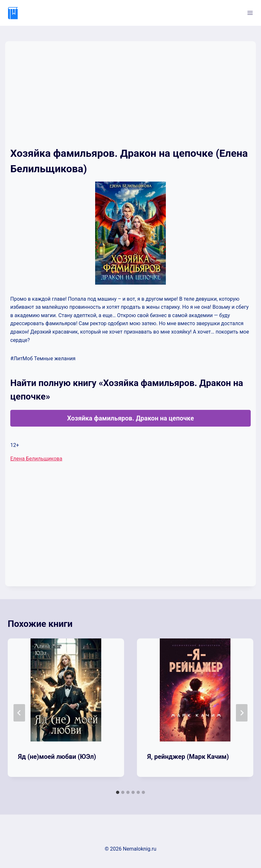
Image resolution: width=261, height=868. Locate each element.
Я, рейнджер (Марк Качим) (188, 757)
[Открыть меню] (250, 13)
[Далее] (242, 713)
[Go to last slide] (19, 713)
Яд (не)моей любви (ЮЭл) (57, 757)
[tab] (118, 792)
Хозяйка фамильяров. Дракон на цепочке (130, 418)
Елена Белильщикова (36, 459)
